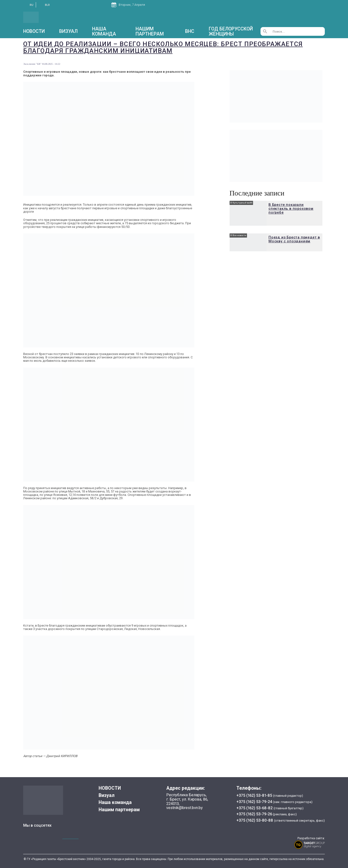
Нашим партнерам (150, 31)
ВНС (190, 31)
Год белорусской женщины (231, 31)
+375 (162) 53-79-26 (254, 814)
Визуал (68, 31)
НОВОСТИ (34, 31)
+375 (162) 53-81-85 (255, 795)
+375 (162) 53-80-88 (255, 820)
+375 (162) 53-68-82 (255, 808)
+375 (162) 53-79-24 (254, 802)
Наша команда (104, 31)
